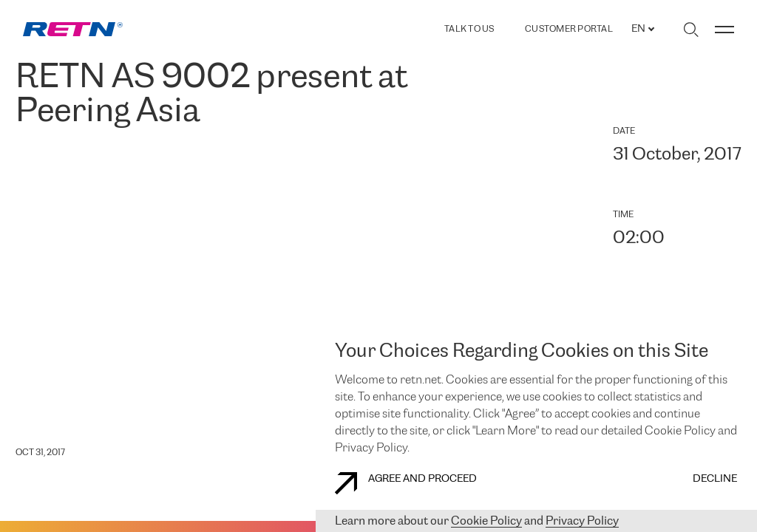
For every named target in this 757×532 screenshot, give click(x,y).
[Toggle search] (691, 30)
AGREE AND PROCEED (406, 483)
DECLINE (715, 479)
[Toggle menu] (724, 30)
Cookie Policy (486, 521)
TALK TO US (469, 29)
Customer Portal (569, 30)
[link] (73, 29)
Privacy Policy (582, 521)
